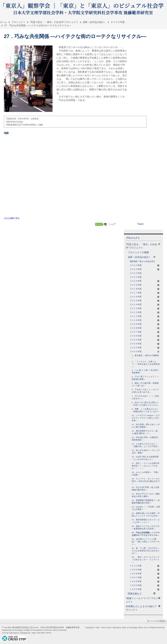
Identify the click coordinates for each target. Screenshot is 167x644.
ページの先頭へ (159, 621)
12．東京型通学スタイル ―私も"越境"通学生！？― (145, 432)
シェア (112, 224)
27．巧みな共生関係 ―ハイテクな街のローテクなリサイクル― (146, 534)
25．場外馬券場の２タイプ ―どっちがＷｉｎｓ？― (146, 521)
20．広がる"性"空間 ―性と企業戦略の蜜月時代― (145, 489)
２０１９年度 (144, 285)
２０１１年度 (144, 316)
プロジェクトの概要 (138, 252)
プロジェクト (18, 22)
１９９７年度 (144, 577)
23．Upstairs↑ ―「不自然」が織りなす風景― (146, 508)
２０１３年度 (144, 308)
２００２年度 (118, 22)
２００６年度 (144, 336)
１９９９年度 (144, 570)
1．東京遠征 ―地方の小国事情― (145, 357)
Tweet (140, 224)
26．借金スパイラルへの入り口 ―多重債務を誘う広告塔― (146, 527)
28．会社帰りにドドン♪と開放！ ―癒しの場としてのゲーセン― (146, 542)
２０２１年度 (136, 277)
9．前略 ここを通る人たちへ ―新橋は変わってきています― (145, 410)
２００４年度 (144, 344)
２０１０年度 (144, 320)
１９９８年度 (144, 574)
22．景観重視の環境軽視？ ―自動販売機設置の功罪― (146, 502)
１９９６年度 (144, 581)
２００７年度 (144, 332)
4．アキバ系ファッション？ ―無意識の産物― (145, 378)
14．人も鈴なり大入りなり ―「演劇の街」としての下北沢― (145, 445)
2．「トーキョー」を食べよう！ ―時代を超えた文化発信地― (146, 364)
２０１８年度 (144, 289)
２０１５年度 (144, 301)
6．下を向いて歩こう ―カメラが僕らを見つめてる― (145, 391)
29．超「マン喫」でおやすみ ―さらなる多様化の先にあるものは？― (146, 551)
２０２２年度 (136, 273)
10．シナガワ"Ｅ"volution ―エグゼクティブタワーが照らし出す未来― (146, 418)
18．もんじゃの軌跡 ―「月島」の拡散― (146, 473)
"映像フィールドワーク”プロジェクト (143, 600)
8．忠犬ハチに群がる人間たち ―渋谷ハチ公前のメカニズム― (145, 404)
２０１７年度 (144, 293)
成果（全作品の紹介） (94, 22)
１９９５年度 (144, 585)
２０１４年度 (144, 304)
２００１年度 (144, 566)
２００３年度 (144, 348)
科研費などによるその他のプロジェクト (143, 608)
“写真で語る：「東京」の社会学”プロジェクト (54, 22)
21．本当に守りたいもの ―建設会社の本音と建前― (146, 495)
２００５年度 (144, 340)
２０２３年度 (144, 269)
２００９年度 (144, 324)
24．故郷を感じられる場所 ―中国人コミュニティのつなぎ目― (146, 514)
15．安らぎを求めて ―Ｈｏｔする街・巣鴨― (146, 452)
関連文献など (142, 594)
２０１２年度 (144, 312)
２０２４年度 (144, 265)
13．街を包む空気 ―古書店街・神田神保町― (146, 439)
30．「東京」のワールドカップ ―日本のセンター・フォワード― (146, 560)
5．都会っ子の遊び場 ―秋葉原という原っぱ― (145, 384)
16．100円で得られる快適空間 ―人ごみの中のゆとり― (145, 458)
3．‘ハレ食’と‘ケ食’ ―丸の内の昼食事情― (145, 371)
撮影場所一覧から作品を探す (142, 261)
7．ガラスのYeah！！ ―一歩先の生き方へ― (145, 397)
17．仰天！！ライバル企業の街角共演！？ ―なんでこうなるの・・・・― (146, 466)
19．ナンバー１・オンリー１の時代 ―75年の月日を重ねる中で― (146, 481)
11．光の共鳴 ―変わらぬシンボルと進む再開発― (146, 426)
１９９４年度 (144, 589)
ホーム (4, 22)
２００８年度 (144, 328)
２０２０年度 (144, 281)
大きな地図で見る (12, 218)
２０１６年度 (144, 297)
